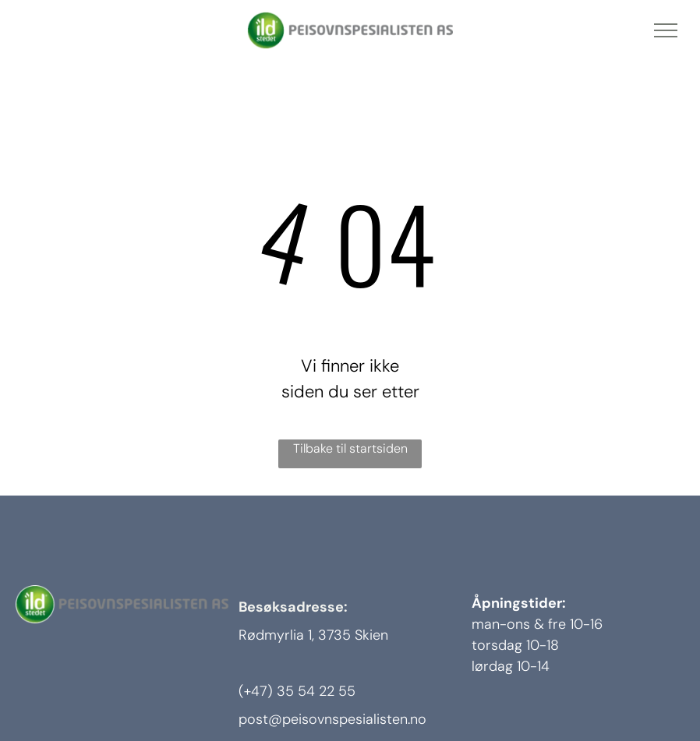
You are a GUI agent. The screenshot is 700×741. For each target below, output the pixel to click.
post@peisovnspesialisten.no (332, 719)
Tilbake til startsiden (350, 448)
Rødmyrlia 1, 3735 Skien (313, 635)
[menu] (666, 30)
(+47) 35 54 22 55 (297, 691)
